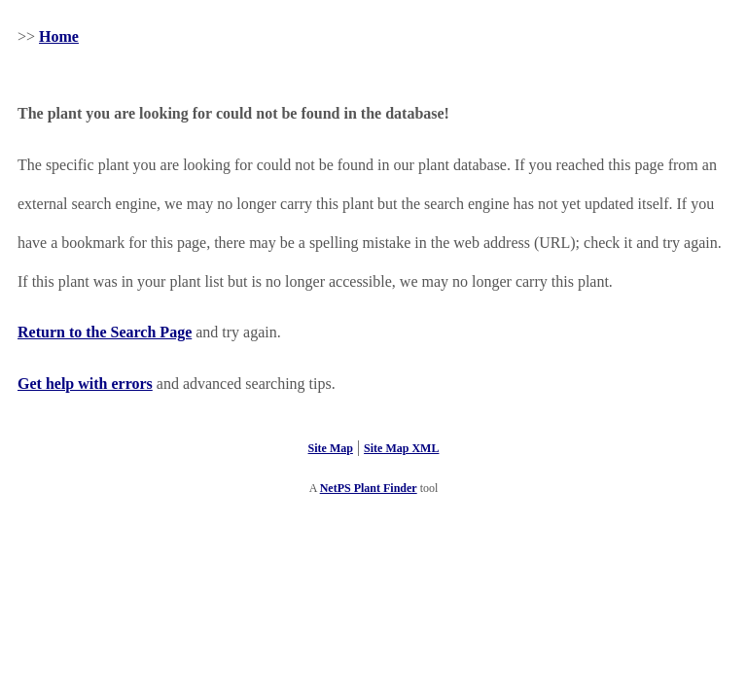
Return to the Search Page (105, 332)
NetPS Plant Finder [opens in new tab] (369, 488)
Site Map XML (401, 448)
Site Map (331, 448)
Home (59, 36)
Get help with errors (85, 384)
